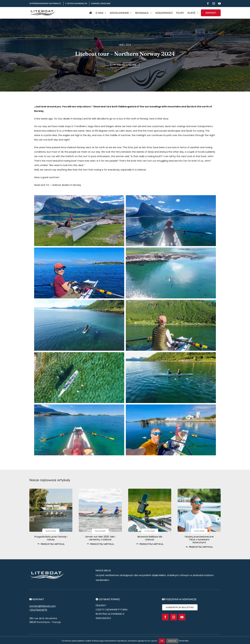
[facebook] (208, 4)
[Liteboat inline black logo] (42, 11)
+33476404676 (38, 610)
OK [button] (162, 641)
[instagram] (214, 4)
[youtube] (219, 4)
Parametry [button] (184, 641)
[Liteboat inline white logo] (46, 572)
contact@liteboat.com (42, 606)
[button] (32, 519)
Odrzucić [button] (172, 641)
